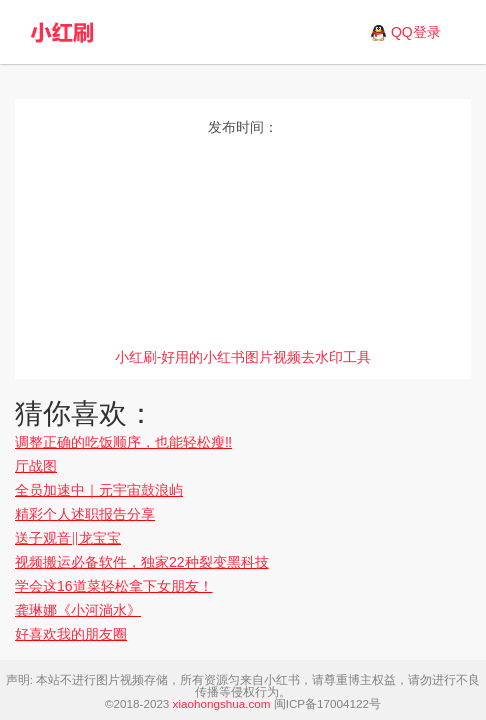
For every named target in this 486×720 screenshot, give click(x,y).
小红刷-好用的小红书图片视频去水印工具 (243, 357)
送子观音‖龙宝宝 (68, 538)
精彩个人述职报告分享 (85, 514)
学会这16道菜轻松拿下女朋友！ (114, 586)
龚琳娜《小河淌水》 (78, 610)
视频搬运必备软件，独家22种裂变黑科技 (142, 562)
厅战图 (36, 466)
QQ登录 (416, 32)
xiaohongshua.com (222, 703)
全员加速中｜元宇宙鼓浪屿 (99, 490)
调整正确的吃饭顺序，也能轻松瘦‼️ (123, 442)
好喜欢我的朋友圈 (71, 634)
